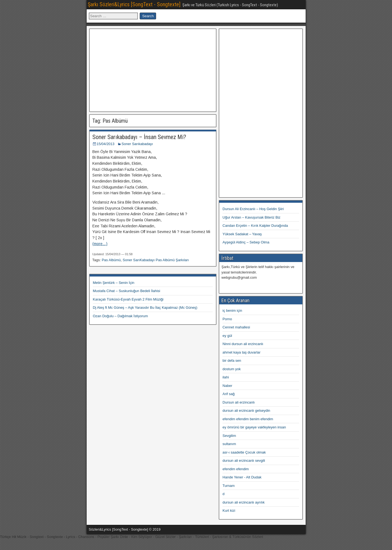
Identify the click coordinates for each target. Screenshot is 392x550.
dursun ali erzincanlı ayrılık (244, 502)
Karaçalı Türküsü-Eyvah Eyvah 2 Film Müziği (128, 299)
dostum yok (232, 369)
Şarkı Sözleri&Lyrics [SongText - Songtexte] (134, 4)
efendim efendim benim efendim (248, 419)
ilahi (226, 377)
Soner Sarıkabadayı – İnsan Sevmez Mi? (139, 137)
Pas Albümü (111, 260)
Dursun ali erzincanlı (239, 402)
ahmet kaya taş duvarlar (242, 352)
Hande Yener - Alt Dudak (242, 477)
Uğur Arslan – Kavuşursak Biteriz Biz (251, 217)
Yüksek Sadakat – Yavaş (242, 234)
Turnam (229, 486)
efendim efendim (236, 469)
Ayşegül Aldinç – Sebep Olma (246, 242)
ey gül (227, 336)
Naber (227, 386)
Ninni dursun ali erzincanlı (243, 344)
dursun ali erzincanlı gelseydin (246, 411)
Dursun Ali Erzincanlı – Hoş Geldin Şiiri (253, 209)
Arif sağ (229, 394)
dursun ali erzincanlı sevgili (244, 461)
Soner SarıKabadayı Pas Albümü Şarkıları (156, 260)
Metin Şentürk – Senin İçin (114, 283)
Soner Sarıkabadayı (137, 144)
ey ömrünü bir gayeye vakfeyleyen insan (254, 427)
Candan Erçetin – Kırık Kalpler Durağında (255, 226)
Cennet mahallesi (236, 327)
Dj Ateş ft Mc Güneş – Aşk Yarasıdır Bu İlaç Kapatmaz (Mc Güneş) (145, 308)
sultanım (229, 444)
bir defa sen (232, 361)
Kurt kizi (229, 511)
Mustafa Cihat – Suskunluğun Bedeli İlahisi (127, 291)
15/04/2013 (106, 144)
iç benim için (232, 311)
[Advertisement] (153, 69)
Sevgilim (229, 436)
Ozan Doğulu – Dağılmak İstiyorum (121, 316)
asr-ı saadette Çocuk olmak (244, 452)
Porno (227, 319)
